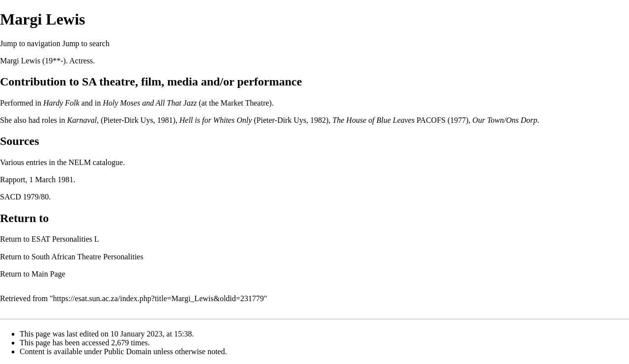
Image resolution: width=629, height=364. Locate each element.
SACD (11, 197)
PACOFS (431, 120)
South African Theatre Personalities (87, 257)
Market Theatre (245, 103)
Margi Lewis (20, 61)
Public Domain (128, 351)
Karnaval (82, 120)
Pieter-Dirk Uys (128, 120)
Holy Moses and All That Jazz (150, 103)
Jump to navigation (30, 43)
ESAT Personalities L (65, 239)
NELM (80, 162)
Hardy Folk (61, 103)
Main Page (48, 274)
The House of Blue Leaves (374, 120)
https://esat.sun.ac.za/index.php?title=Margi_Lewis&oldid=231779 (158, 298)
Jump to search (86, 43)
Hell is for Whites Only (216, 120)
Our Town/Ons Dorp (505, 120)
